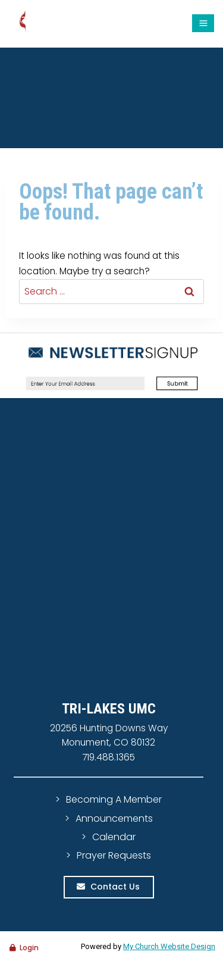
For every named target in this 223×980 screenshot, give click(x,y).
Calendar (114, 837)
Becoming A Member (114, 799)
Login (29, 948)
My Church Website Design (169, 946)
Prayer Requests (114, 855)
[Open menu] (203, 23)
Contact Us (115, 887)
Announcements (114, 818)
